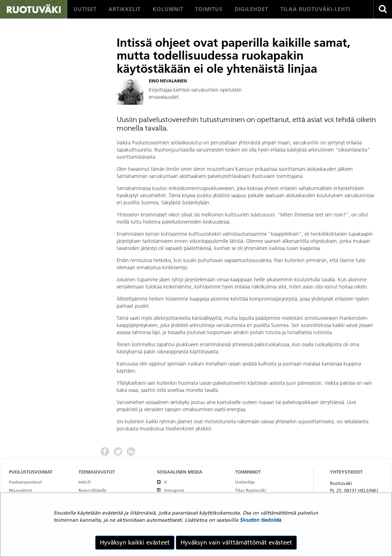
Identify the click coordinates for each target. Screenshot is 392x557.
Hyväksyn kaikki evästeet (135, 542)
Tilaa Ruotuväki (251, 490)
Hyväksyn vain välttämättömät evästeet (236, 542)
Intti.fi (85, 482)
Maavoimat (21, 490)
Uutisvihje (245, 482)
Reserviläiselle (93, 490)
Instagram (171, 490)
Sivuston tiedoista (260, 520)
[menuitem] (85, 9)
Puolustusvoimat (26, 482)
